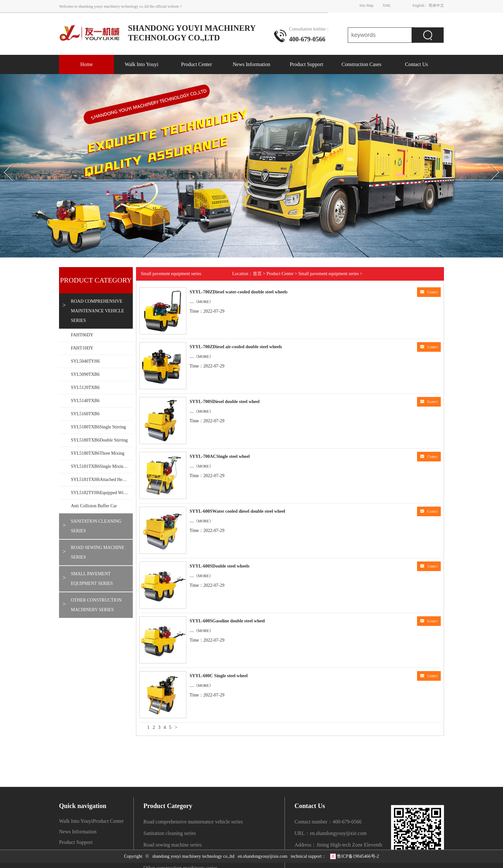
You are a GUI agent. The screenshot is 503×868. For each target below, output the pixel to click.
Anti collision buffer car (94, 506)
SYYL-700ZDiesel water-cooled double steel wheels (239, 292)
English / (419, 5)
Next (488, 159)
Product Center (196, 64)
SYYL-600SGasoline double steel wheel (227, 621)
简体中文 (436, 5)
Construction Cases (362, 64)
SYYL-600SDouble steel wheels (220, 566)
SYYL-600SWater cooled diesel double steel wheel (237, 511)
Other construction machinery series (96, 605)
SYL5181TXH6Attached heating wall (102, 480)
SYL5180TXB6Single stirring (98, 427)
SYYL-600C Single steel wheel (219, 676)
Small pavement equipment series (92, 579)
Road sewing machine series (98, 552)
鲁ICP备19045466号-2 (358, 852)
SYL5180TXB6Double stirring (99, 440)
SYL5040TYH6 (85, 361)
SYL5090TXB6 (85, 374)
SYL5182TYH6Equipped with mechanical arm (102, 493)
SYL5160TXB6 (85, 414)
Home (86, 64)
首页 (257, 274)
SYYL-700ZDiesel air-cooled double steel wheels (236, 347)
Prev (4, 159)
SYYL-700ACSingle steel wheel (220, 456)
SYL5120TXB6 (85, 388)
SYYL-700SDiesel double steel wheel (225, 402)
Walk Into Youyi (142, 64)
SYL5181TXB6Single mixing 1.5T (102, 466)
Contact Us (416, 64)
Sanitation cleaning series (96, 526)
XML (387, 5)
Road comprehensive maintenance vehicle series (98, 311)
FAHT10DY (82, 348)
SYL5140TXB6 (85, 401)
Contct (429, 292)
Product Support (306, 64)
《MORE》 (204, 302)
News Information (252, 64)
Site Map (366, 5)
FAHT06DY (82, 335)
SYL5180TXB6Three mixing (98, 453)
